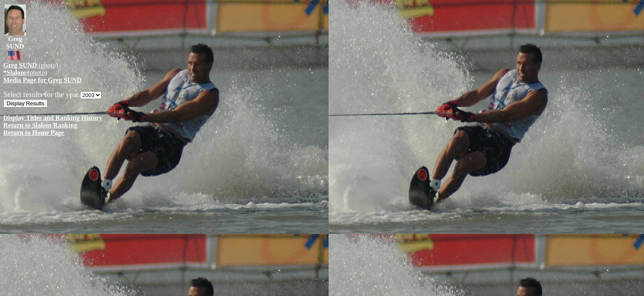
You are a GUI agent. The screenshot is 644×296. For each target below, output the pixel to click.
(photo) (31, 65)
